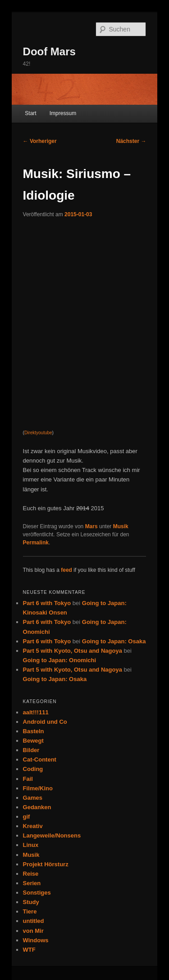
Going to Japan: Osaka (114, 641)
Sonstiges (37, 893)
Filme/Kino (38, 788)
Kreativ (33, 826)
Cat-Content (40, 759)
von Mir (33, 931)
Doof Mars (49, 51)
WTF (29, 950)
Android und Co (45, 722)
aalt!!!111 (36, 712)
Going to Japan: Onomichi (60, 660)
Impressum (63, 113)
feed (66, 570)
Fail (28, 779)
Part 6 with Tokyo (47, 603)
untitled (34, 921)
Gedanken (37, 807)
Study (31, 902)
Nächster (131, 141)
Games (33, 798)
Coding (33, 769)
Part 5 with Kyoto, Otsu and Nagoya (73, 651)
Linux (31, 845)
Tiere (30, 911)
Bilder (31, 750)
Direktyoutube (38, 433)
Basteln (34, 731)
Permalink (36, 543)
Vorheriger (40, 141)
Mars (91, 526)
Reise (31, 874)
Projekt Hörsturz (46, 864)
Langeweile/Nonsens (52, 835)
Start (30, 113)
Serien (32, 883)
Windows (36, 940)
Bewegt (33, 741)
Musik (121, 526)
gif (27, 817)
